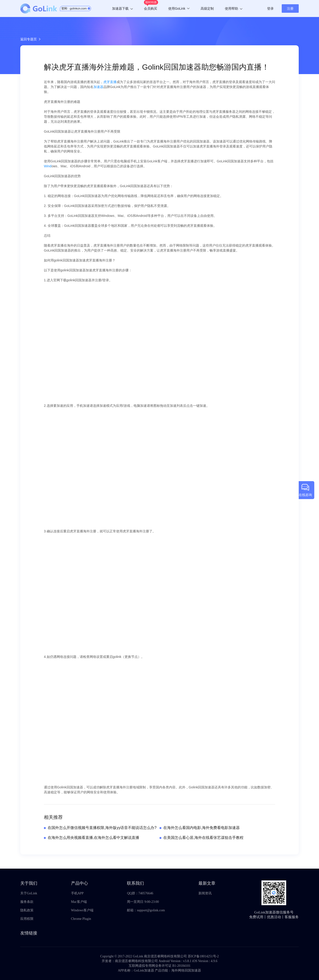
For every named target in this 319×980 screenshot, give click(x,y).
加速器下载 (122, 8)
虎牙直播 (110, 82)
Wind (48, 166)
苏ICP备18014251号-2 (203, 956)
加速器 (98, 87)
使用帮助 (234, 8)
